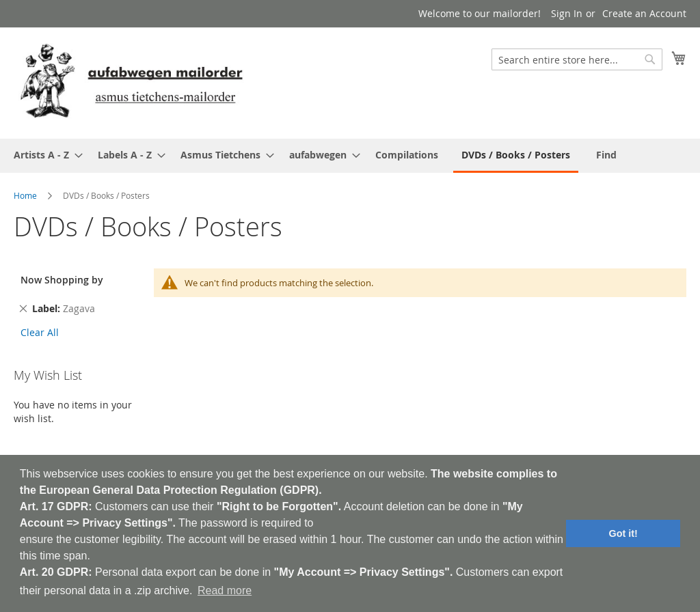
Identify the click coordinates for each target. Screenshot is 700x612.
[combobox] (577, 59)
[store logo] (131, 82)
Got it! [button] (623, 533)
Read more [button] (225, 590)
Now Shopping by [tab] (62, 280)
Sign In (567, 13)
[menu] (350, 156)
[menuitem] (44, 155)
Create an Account (644, 13)
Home (25, 195)
